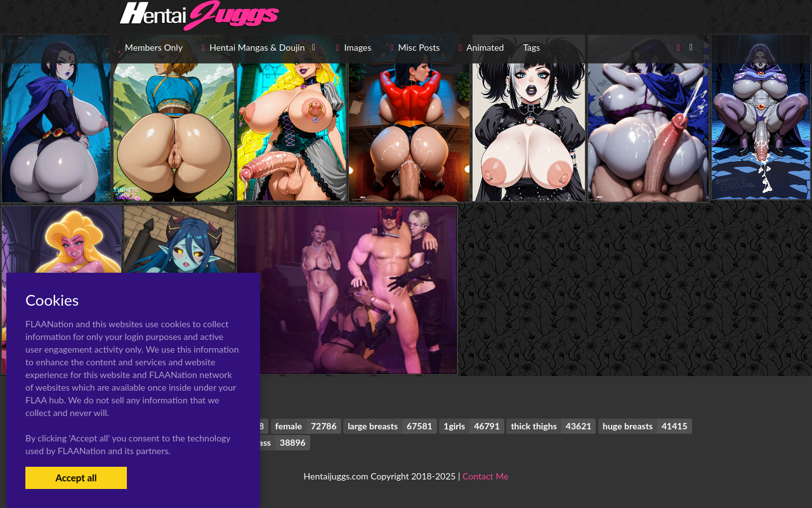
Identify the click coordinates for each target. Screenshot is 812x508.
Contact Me (485, 476)
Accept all (76, 478)
